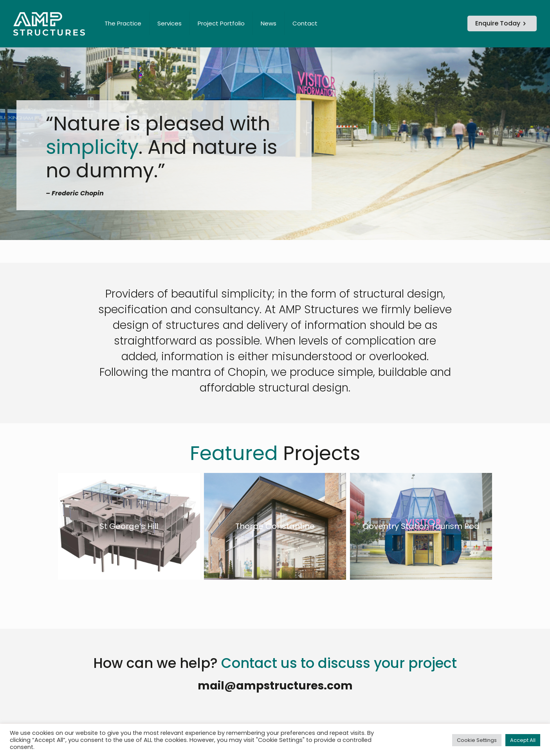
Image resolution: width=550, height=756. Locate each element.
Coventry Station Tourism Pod (421, 526)
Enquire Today (502, 23)
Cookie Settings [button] (477, 740)
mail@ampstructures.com (275, 686)
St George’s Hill (129, 526)
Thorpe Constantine (275, 526)
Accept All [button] (523, 740)
